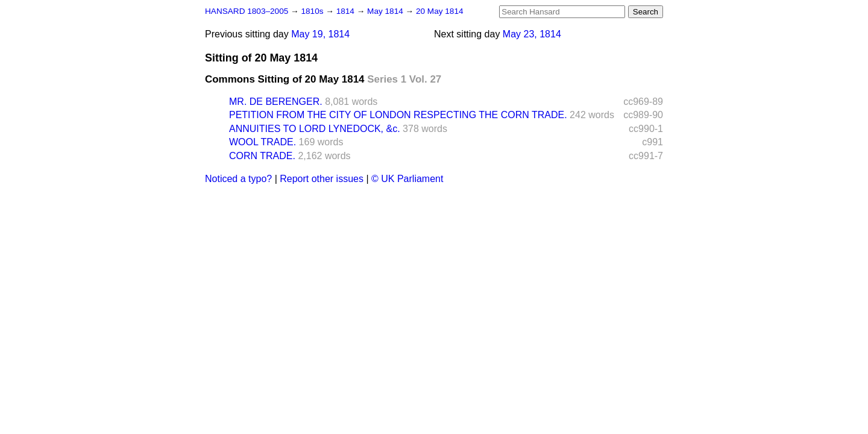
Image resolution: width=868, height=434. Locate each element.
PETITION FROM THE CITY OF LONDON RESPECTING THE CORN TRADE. (398, 115)
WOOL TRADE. (263, 142)
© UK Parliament (407, 179)
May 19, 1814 (320, 34)
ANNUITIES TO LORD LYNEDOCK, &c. (315, 129)
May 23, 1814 (532, 34)
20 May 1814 (440, 11)
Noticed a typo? (238, 179)
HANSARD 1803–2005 (247, 11)
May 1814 (386, 11)
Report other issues (322, 179)
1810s (313, 11)
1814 (347, 11)
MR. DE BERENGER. (276, 102)
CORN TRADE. (262, 156)
